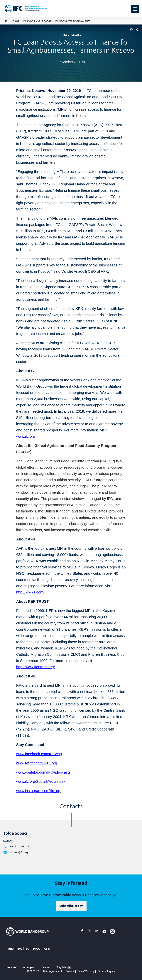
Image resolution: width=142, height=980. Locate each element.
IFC (27, 949)
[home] (6, 21)
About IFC (11, 967)
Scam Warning (86, 971)
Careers (46, 967)
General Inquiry (106, 971)
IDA (20, 949)
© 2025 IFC (33, 971)
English (61, 967)
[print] (131, 30)
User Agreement (53, 971)
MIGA (36, 949)
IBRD (11, 949)
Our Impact (29, 967)
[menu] (135, 9)
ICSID (47, 949)
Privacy (70, 971)
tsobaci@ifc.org (19, 852)
